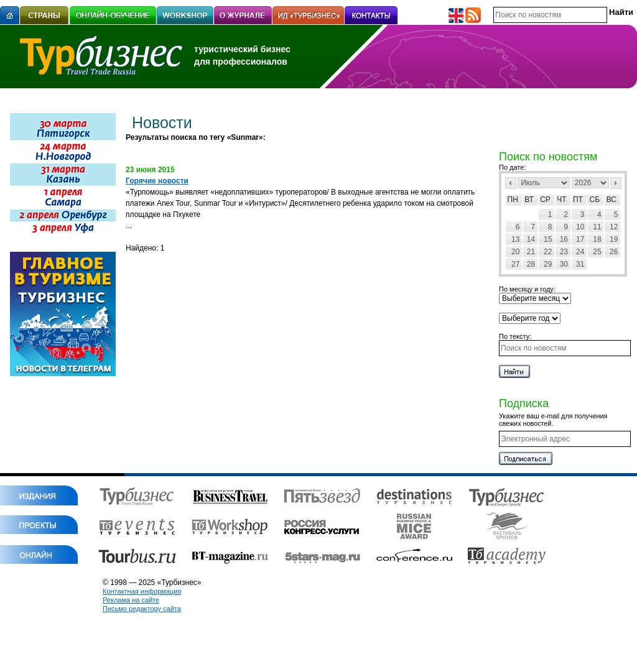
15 (548, 239)
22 (548, 252)
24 (580, 252)
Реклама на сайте (131, 600)
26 (614, 252)
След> (616, 183)
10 (580, 227)
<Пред (511, 183)
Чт (561, 200)
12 (614, 227)
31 (580, 264)
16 (564, 239)
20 (515, 252)
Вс (611, 200)
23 (564, 252)
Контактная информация (142, 591)
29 (548, 264)
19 (614, 239)
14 (531, 239)
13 (515, 239)
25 (597, 252)
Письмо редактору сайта (142, 609)
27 (515, 264)
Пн (513, 200)
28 (531, 264)
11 (597, 227)
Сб (595, 200)
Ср (545, 200)
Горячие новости (157, 181)
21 (531, 252)
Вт (529, 200)
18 (597, 239)
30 (564, 264)
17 (580, 239)
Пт (578, 200)
